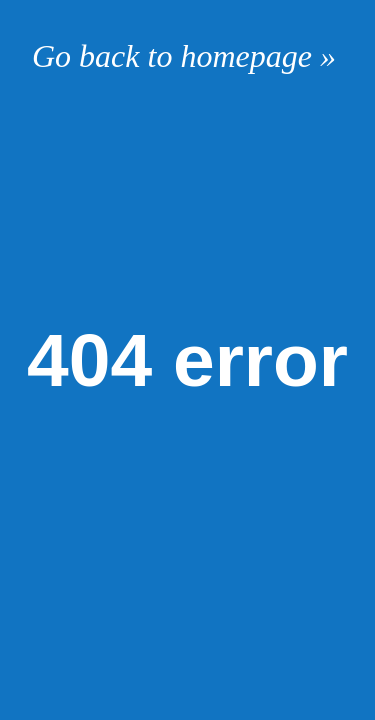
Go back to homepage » (184, 56)
